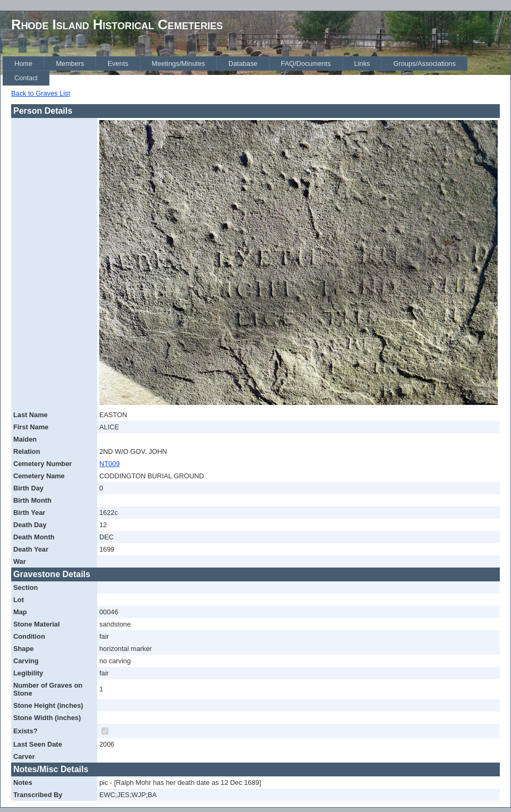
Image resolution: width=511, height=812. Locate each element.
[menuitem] (23, 64)
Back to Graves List (41, 93)
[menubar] (257, 71)
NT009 (109, 464)
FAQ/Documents (306, 64)
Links (362, 64)
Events (118, 64)
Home (23, 64)
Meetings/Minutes (178, 64)
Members (70, 64)
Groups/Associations (424, 64)
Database (243, 64)
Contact (26, 78)
